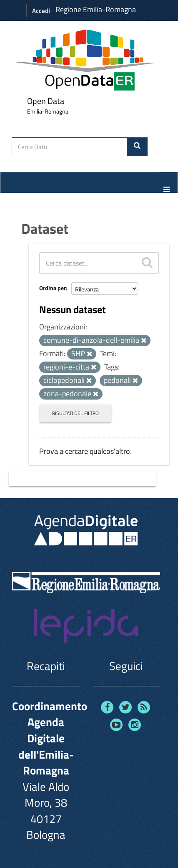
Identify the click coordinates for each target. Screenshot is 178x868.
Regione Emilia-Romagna (96, 9)
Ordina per (53, 288)
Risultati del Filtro (75, 413)
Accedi (41, 11)
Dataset (45, 228)
